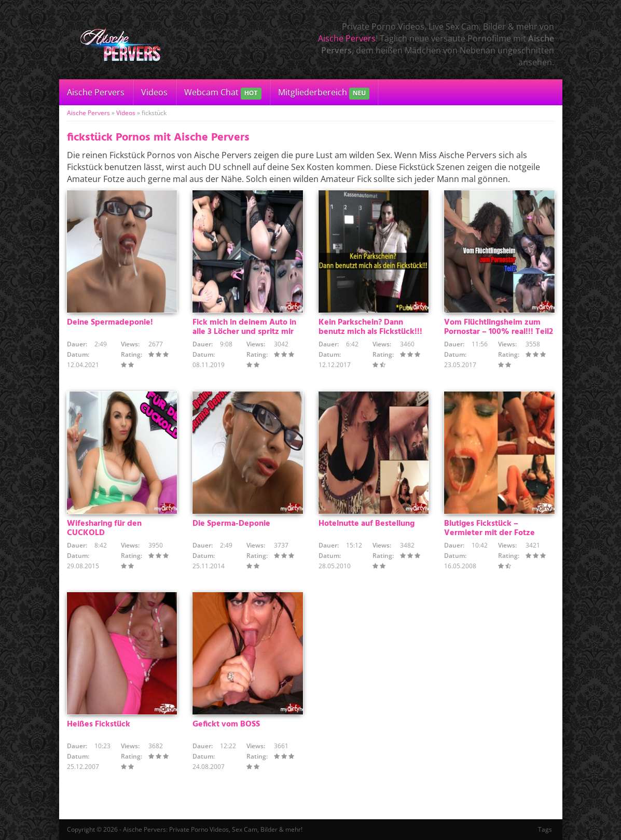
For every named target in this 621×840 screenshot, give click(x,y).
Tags (545, 829)
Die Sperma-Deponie (231, 524)
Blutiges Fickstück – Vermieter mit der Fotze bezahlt (489, 533)
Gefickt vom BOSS (226, 724)
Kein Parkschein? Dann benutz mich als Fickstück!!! (370, 327)
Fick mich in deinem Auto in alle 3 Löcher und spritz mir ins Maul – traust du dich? (244, 332)
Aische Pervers (347, 38)
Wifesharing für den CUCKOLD (104, 528)
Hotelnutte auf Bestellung (367, 524)
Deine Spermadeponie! (110, 323)
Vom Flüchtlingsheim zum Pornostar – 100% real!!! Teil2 (499, 327)
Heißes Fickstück (99, 724)
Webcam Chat (223, 93)
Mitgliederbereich (324, 93)
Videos (154, 92)
